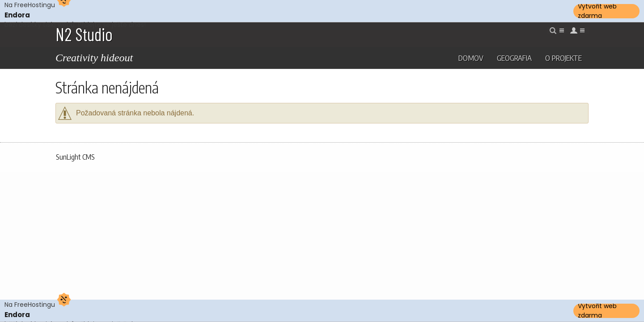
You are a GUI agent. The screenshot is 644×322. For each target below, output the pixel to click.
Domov (471, 58)
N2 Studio (84, 34)
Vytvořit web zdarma (597, 11)
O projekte (563, 58)
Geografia (514, 58)
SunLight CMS (75, 157)
